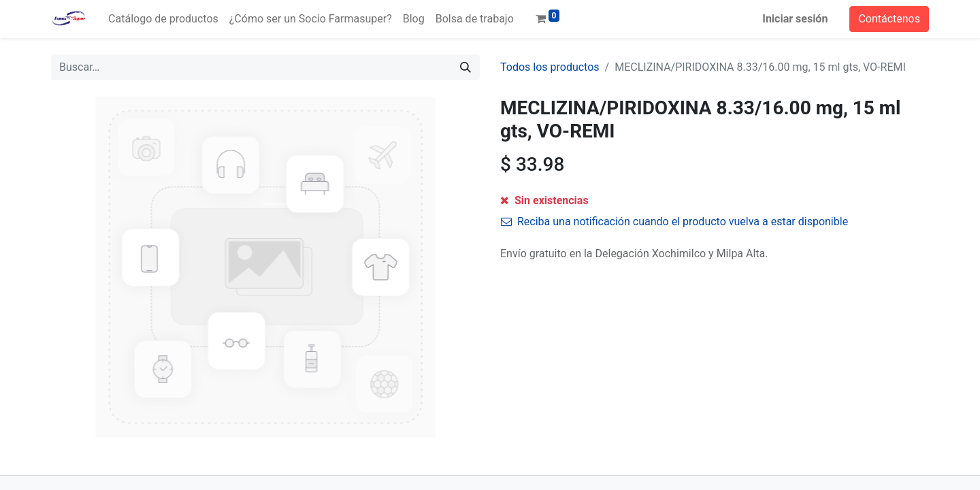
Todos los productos (550, 67)
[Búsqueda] (465, 67)
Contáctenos (889, 19)
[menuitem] (163, 19)
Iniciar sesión (795, 19)
